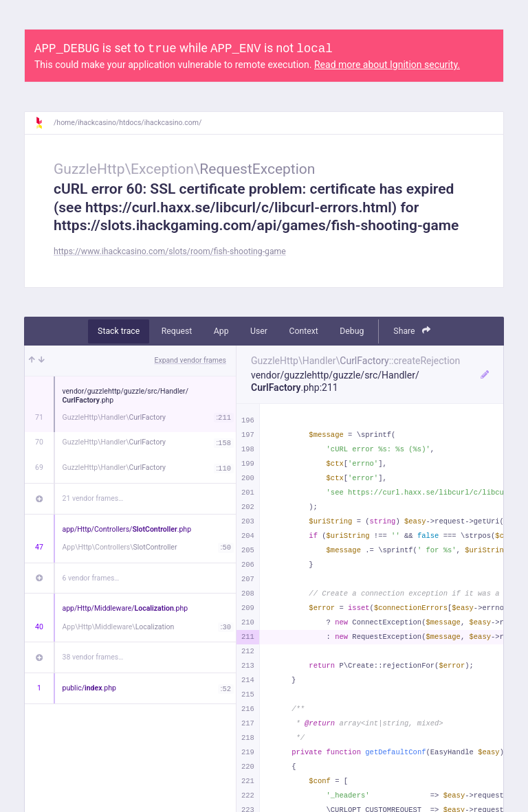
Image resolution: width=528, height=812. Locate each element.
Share (412, 331)
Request (177, 331)
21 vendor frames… (93, 498)
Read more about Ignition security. (387, 65)
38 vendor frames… (93, 657)
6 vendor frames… (91, 578)
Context (303, 331)
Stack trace (119, 331)
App (221, 331)
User (259, 331)
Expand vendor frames (190, 360)
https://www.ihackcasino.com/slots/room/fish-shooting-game (170, 251)
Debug (352, 331)
